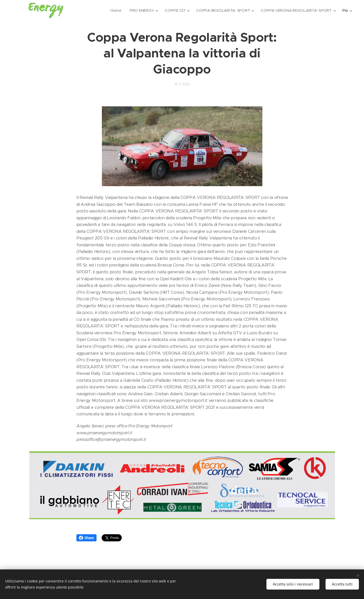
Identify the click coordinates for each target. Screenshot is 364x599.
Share (86, 538)
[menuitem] (113, 10)
